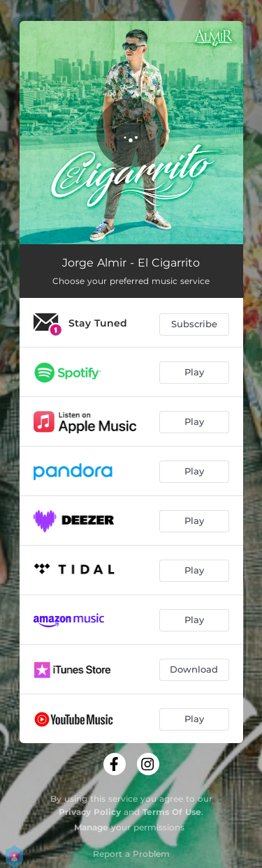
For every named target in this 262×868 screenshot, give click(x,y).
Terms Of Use (172, 812)
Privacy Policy (90, 812)
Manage (91, 827)
